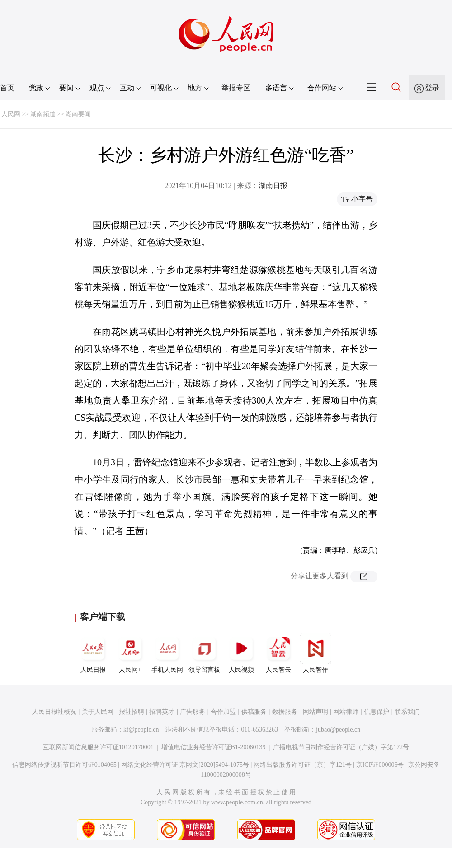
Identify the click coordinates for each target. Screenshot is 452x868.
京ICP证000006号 (380, 765)
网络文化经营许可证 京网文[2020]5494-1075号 (185, 765)
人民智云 (278, 653)
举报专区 (236, 88)
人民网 (11, 114)
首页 (7, 88)
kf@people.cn (141, 730)
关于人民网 (98, 712)
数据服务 (285, 712)
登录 (432, 88)
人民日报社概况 (54, 712)
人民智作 (315, 653)
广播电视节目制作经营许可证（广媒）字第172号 (341, 747)
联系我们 (407, 712)
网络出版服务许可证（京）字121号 (303, 765)
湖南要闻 (78, 114)
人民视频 (241, 653)
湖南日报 (273, 185)
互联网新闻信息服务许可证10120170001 (98, 747)
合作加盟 (223, 712)
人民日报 (93, 653)
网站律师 (346, 712)
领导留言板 (204, 653)
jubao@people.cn (338, 730)
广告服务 (193, 712)
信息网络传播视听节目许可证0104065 (64, 765)
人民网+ (130, 653)
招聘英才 (162, 712)
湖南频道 (43, 114)
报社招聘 (132, 712)
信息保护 (377, 712)
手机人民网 (167, 653)
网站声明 (315, 712)
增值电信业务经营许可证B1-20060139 (214, 747)
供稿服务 (254, 712)
